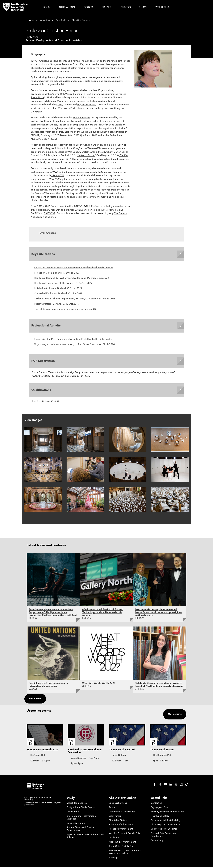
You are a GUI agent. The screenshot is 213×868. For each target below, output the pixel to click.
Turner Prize (37, 98)
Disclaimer (114, 839)
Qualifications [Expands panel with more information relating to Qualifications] (41, 391)
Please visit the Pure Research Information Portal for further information (74, 268)
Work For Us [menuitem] (162, 7)
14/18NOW (58, 176)
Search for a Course (77, 805)
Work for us (115, 818)
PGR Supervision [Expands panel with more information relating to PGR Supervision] (43, 362)
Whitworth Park (67, 108)
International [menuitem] (67, 7)
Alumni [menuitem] (143, 7)
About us (45, 20)
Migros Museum (86, 105)
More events (175, 716)
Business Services (118, 805)
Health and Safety (160, 818)
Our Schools (73, 813)
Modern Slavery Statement (122, 843)
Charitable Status (118, 822)
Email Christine (48, 233)
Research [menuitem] (107, 7)
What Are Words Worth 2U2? (99, 685)
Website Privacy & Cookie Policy (125, 835)
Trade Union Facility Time (122, 848)
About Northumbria (123, 799)
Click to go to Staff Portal (164, 830)
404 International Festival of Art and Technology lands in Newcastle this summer (103, 614)
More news (35, 700)
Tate (60, 105)
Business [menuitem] (89, 7)
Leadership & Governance (122, 813)
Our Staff (61, 20)
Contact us (156, 805)
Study (71, 799)
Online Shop (157, 842)
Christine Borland (81, 20)
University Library (76, 825)
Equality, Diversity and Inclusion (167, 813)
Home (31, 20)
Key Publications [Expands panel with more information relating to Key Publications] (43, 254)
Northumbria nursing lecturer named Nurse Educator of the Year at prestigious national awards (159, 614)
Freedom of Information (121, 826)
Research (113, 809)
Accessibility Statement (121, 830)
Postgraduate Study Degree (81, 809)
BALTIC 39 (49, 214)
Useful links (159, 799)
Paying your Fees (159, 809)
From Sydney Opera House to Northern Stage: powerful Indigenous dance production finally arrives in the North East (53, 614)
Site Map (113, 859)
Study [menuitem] (47, 7)
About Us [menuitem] (126, 7)
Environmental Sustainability (166, 822)
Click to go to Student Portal (166, 826)
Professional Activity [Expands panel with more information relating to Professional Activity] (46, 326)
